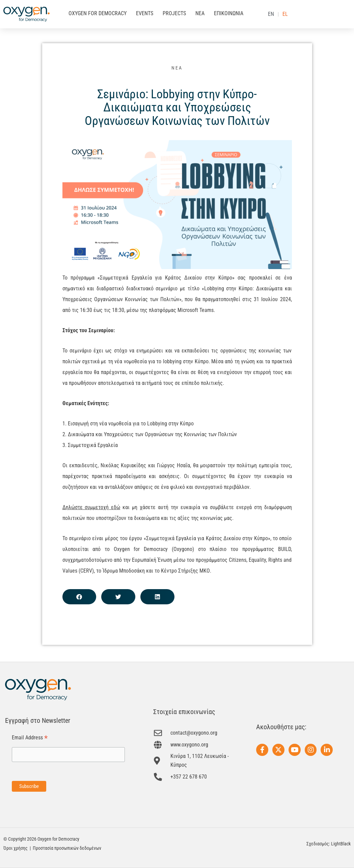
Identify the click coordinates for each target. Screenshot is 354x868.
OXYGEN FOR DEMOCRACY (98, 13)
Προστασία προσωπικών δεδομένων (67, 848)
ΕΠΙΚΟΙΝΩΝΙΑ (229, 13)
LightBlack (341, 844)
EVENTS (145, 13)
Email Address (30, 738)
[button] (79, 597)
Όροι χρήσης (16, 848)
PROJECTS (174, 13)
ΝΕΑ (200, 13)
